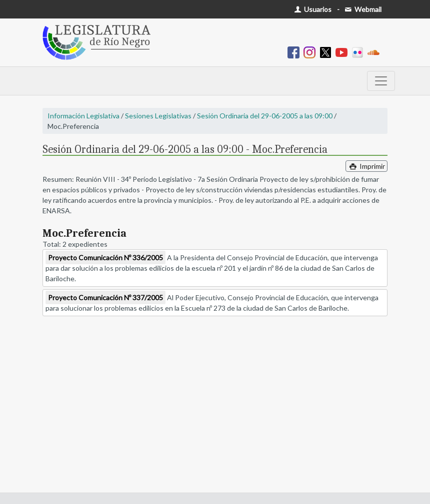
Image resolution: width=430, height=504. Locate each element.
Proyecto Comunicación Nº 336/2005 (105, 257)
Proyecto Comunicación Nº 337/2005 (105, 297)
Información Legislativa (83, 116)
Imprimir (366, 166)
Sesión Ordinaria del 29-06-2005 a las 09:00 (265, 116)
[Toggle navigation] (381, 81)
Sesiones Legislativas (158, 116)
